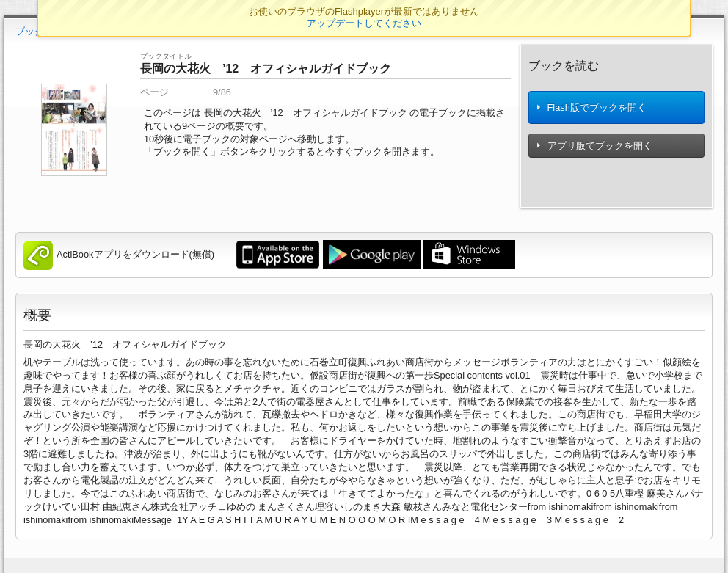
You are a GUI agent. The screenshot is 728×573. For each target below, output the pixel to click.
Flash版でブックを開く (591, 107)
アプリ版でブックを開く (594, 146)
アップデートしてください (364, 23)
